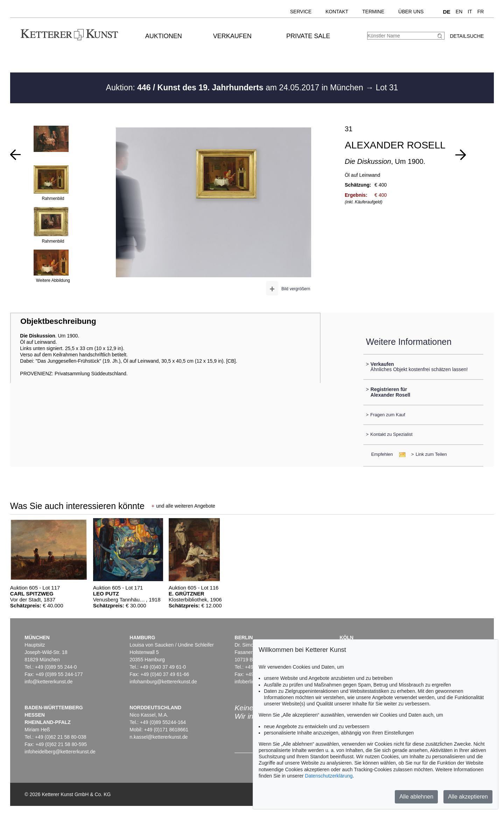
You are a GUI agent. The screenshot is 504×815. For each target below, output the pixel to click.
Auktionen (164, 36)
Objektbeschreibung (58, 321)
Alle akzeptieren (468, 797)
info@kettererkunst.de (48, 682)
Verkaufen (232, 36)
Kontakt (337, 12)
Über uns (411, 12)
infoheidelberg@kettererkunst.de (60, 752)
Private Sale (308, 36)
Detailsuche (467, 36)
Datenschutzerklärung (329, 776)
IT (470, 12)
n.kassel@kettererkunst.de (159, 737)
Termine (373, 12)
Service (301, 12)
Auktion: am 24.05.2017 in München (236, 88)
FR (481, 12)
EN (459, 12)
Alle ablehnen (416, 797)
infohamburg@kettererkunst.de (163, 682)
